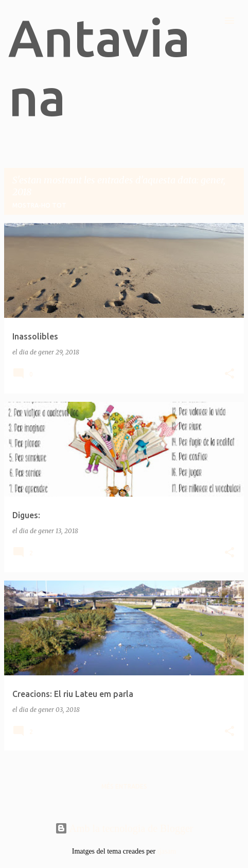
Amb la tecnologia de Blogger (124, 828)
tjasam (167, 851)
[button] (229, 374)
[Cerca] (209, 21)
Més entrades (124, 786)
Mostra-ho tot (39, 205)
